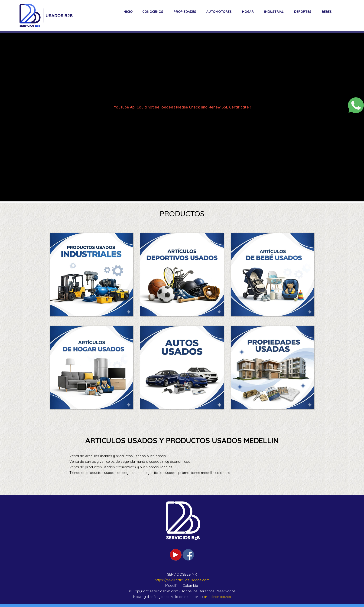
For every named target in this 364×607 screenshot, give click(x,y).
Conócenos (153, 12)
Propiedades (185, 12)
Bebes (327, 12)
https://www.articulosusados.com (182, 580)
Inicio (128, 12)
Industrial (274, 12)
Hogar (248, 12)
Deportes (303, 12)
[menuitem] (128, 12)
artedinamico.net (217, 597)
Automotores (219, 12)
